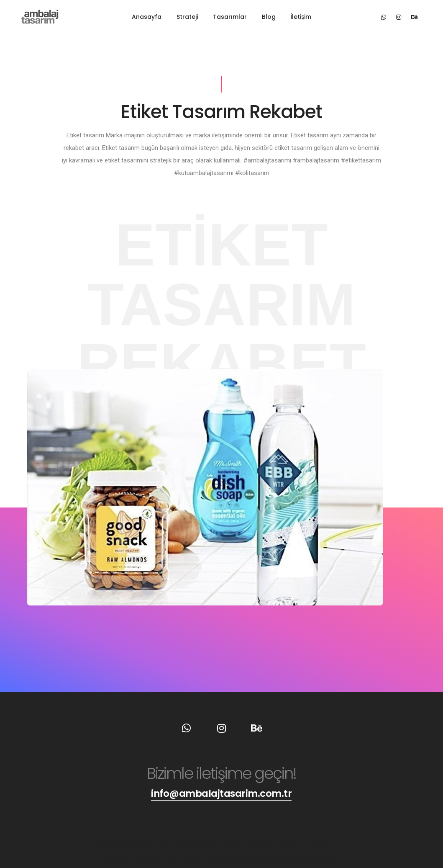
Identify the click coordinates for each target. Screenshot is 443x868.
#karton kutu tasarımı (157, 858)
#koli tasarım (179, 845)
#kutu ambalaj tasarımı (128, 845)
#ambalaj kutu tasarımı (277, 845)
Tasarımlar (230, 17)
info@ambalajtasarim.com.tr (221, 793)
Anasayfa (147, 17)
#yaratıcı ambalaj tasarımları (300, 858)
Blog (269, 17)
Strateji (187, 17)
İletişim (301, 17)
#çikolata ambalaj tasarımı (224, 858)
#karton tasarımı (221, 845)
